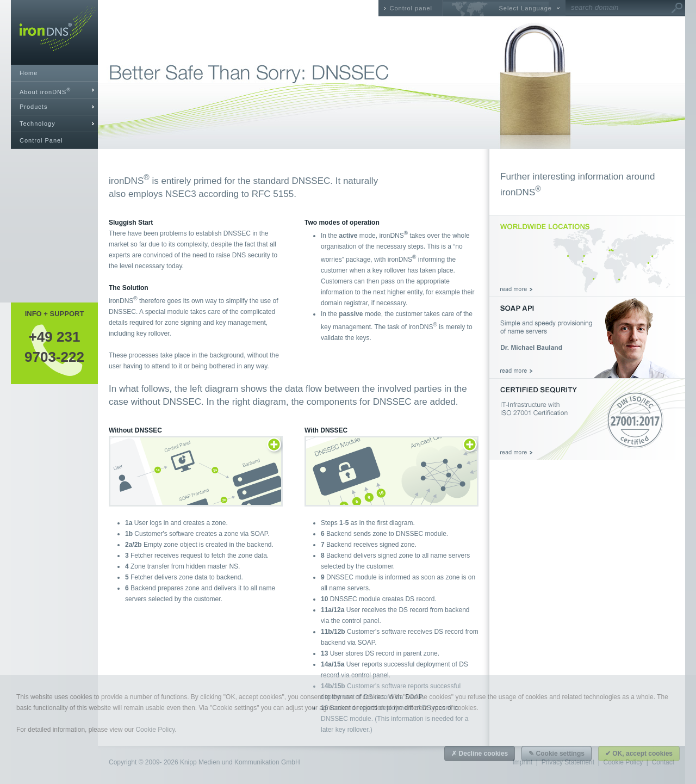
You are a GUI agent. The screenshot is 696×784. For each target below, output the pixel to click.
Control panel (411, 8)
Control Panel (41, 140)
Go (677, 8)
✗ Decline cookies (480, 754)
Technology (38, 124)
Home (29, 73)
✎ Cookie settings (557, 754)
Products (33, 107)
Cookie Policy (155, 730)
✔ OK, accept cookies (639, 754)
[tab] (54, 90)
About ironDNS (45, 91)
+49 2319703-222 (54, 347)
